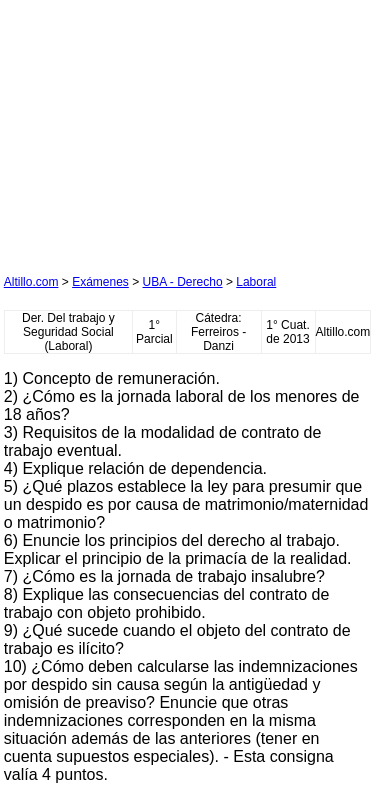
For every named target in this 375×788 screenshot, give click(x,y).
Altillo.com (31, 282)
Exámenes (100, 282)
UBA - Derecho (183, 282)
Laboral (256, 282)
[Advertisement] (154, 129)
